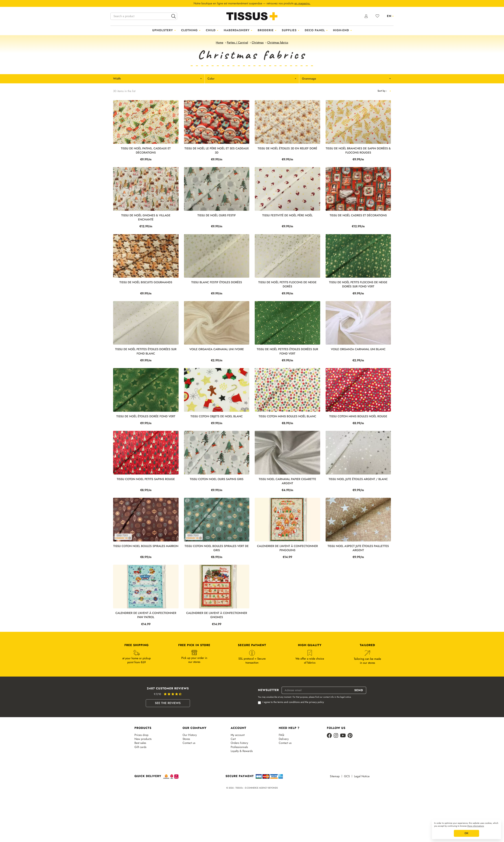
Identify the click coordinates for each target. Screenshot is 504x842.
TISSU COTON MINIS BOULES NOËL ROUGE (358, 416)
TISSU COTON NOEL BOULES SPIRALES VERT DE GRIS (217, 548)
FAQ (281, 735)
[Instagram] (336, 736)
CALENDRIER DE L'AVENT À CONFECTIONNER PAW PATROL (146, 615)
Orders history (239, 743)
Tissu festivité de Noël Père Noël (287, 216)
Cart (233, 739)
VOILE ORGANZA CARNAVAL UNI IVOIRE (217, 349)
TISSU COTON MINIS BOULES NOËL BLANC (287, 416)
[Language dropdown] (390, 16)
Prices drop (141, 735)
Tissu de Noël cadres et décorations (358, 216)
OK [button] (466, 833)
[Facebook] (329, 736)
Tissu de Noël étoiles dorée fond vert (146, 416)
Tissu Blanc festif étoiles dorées (217, 282)
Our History (190, 735)
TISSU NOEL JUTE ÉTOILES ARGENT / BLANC (358, 479)
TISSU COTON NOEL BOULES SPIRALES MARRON (146, 546)
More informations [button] (476, 826)
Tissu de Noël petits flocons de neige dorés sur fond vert (358, 285)
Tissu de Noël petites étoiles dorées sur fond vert (287, 351)
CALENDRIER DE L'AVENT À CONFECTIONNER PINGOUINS (287, 548)
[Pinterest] (350, 736)
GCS (347, 776)
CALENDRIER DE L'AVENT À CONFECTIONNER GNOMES (217, 615)
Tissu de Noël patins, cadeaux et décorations (146, 151)
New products (143, 739)
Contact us (189, 743)
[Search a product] (144, 16)
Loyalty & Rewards (242, 751)
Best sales (140, 743)
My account (238, 735)
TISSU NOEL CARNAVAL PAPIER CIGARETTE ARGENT (287, 481)
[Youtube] (343, 736)
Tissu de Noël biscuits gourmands (146, 282)
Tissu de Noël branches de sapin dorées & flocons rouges (358, 151)
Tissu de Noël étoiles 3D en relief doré (287, 149)
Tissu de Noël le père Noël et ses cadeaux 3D (217, 151)
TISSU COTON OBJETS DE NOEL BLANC (217, 416)
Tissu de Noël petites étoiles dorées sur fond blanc (146, 351)
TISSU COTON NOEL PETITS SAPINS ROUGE (146, 479)
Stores (186, 739)
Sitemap (335, 776)
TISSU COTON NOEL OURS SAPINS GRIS (217, 479)
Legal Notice (362, 776)
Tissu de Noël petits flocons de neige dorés (287, 285)
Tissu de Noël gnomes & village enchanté (146, 218)
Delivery (284, 739)
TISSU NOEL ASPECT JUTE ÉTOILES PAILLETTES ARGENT (358, 548)
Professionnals (239, 747)
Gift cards (140, 747)
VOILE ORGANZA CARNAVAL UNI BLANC (358, 349)
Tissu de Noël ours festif (217, 216)
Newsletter (268, 690)
